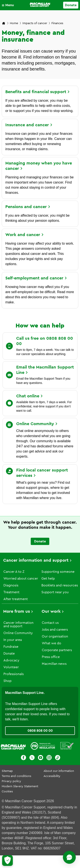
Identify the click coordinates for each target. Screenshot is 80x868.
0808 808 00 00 (40, 731)
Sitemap (7, 771)
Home (14, 23)
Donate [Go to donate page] (71, 5)
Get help (48, 579)
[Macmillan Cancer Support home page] (4, 24)
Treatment (11, 592)
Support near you (55, 592)
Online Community (18, 633)
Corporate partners (57, 650)
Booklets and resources (60, 585)
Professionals (14, 674)
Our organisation (55, 636)
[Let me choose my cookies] (7, 861)
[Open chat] (69, 857)
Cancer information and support (36, 560)
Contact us (50, 623)
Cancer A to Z (14, 572)
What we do (52, 643)
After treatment (16, 599)
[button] (9, 5)
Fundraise (11, 647)
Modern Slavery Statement (20, 786)
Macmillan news (54, 664)
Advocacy (11, 660)
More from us (17, 611)
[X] (32, 758)
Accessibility (52, 776)
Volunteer (11, 667)
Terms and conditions (16, 776)
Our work (51, 611)
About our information (59, 771)
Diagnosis (11, 585)
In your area (13, 640)
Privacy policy (11, 781)
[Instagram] (49, 758)
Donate (9, 654)
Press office (51, 657)
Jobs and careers (55, 630)
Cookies (7, 792)
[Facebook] (23, 758)
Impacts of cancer (35, 23)
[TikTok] (58, 758)
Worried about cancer (21, 579)
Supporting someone (58, 572)
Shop (7, 681)
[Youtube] (41, 758)
